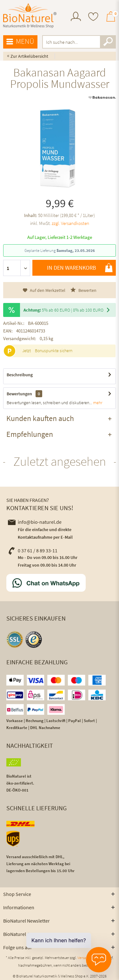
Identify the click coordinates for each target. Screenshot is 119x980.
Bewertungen (19, 394)
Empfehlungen (30, 434)
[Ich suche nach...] (79, 42)
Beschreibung (20, 375)
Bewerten (83, 290)
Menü (20, 42)
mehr (97, 403)
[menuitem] (76, 17)
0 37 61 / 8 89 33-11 (33, 550)
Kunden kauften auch (40, 418)
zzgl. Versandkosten (70, 223)
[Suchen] (108, 42)
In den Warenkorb (80, 268)
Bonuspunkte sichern (54, 351)
